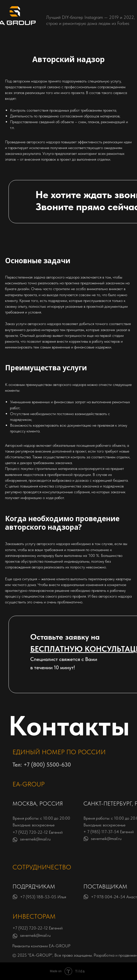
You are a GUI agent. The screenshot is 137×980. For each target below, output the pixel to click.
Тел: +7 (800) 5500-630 (42, 765)
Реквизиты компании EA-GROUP (41, 946)
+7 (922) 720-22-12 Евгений (38, 832)
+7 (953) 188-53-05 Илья (43, 897)
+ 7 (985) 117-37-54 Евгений (109, 832)
